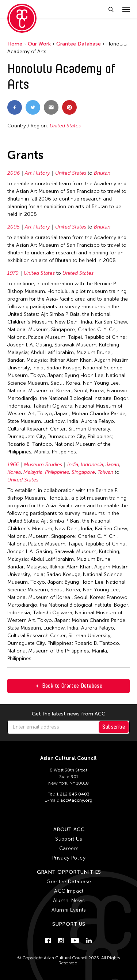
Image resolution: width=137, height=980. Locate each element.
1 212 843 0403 (73, 794)
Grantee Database (79, 44)
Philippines (57, 472)
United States (65, 126)
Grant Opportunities (69, 872)
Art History (37, 173)
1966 (13, 465)
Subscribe (114, 727)
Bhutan (102, 173)
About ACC (69, 830)
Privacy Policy (69, 858)
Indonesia (92, 465)
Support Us (69, 839)
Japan (112, 465)
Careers (69, 848)
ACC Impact (69, 891)
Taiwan (105, 472)
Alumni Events (69, 910)
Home (15, 44)
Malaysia (33, 472)
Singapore (83, 472)
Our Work (39, 44)
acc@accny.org (76, 800)
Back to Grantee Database (72, 686)
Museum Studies (43, 465)
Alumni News (69, 900)
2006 (14, 173)
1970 (13, 273)
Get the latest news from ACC (68, 714)
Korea (14, 472)
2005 (14, 227)
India (73, 465)
